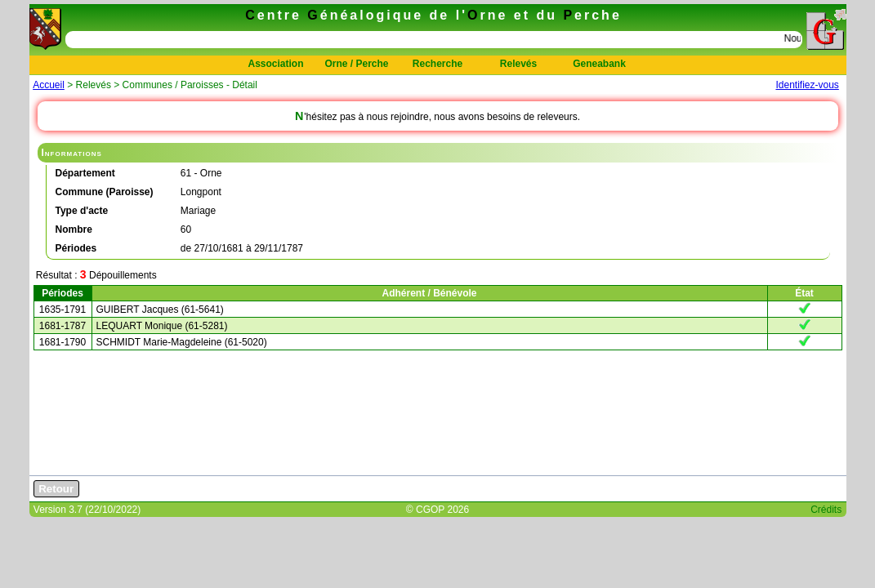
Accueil (49, 85)
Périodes (62, 293)
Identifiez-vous (807, 85)
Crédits (826, 510)
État (804, 293)
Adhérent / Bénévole (429, 293)
